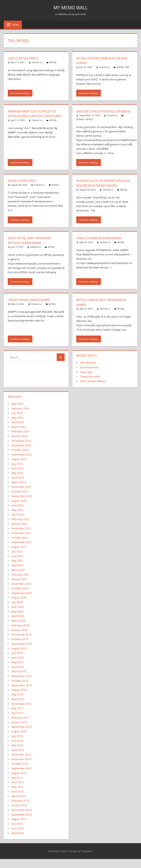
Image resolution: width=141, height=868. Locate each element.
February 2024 (20, 436)
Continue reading (19, 93)
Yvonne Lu (37, 62)
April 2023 (18, 482)
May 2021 (17, 565)
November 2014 (21, 815)
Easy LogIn (86, 377)
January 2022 (19, 528)
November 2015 (21, 764)
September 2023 (22, 459)
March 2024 (19, 432)
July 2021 (17, 556)
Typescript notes (90, 381)
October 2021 (20, 542)
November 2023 (21, 450)
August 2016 (19, 736)
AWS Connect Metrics (93, 386)
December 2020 (21, 589)
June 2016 (18, 745)
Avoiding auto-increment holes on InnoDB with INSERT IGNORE (103, 188)
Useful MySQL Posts (25, 58)
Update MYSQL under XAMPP (31, 305)
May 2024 (17, 422)
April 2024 (18, 427)
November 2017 (21, 708)
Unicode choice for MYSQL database (98, 114)
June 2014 (18, 833)
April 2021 (18, 570)
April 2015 (18, 796)
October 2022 (20, 496)
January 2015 (19, 810)
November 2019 (21, 639)
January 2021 (19, 584)
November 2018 (21, 681)
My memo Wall (71, 7)
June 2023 (18, 473)
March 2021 (19, 575)
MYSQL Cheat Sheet (24, 185)
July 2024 (17, 418)
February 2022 (20, 524)
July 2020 (17, 607)
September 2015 (22, 773)
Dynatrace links (89, 372)
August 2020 (19, 602)
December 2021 (21, 533)
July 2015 (17, 782)
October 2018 (20, 685)
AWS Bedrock (88, 367)
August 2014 (19, 824)
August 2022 (19, 505)
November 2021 (21, 538)
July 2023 (17, 468)
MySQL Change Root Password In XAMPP (104, 307)
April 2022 (18, 519)
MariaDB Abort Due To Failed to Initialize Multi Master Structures (34, 116)
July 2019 (17, 658)
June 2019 (18, 662)
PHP (127, 67)
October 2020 (20, 593)
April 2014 (18, 838)
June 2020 (18, 612)
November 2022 (21, 492)
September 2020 (22, 598)
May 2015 (17, 792)
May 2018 (17, 699)
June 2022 (18, 510)
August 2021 (19, 552)
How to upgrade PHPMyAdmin (101, 243)
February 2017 (20, 722)
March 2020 (19, 625)
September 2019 (22, 649)
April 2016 (18, 755)
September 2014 (22, 819)
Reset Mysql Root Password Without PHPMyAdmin (32, 245)
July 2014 (17, 829)
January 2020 (19, 635)
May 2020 (17, 616)
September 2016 (22, 732)
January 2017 (19, 727)
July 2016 (17, 741)
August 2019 (19, 653)
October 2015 (20, 768)
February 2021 (20, 579)
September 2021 (22, 547)
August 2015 (19, 778)
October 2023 (20, 455)
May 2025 (17, 409)
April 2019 (18, 672)
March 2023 (19, 487)
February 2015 (20, 805)
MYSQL (53, 62)
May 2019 (17, 667)
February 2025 (20, 413)
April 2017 (18, 718)
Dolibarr (80, 124)
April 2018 (18, 704)
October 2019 (20, 644)
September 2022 (22, 501)
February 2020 (20, 630)
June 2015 (18, 787)
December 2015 (21, 759)
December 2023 (21, 445)
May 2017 (17, 713)
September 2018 (22, 690)
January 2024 (19, 441)
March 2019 (19, 676)
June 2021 (18, 561)
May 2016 (17, 750)
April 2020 (18, 621)
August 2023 (19, 464)
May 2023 (17, 478)
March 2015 (19, 801)
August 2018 (19, 695)
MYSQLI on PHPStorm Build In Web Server (104, 61)
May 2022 (17, 515)
